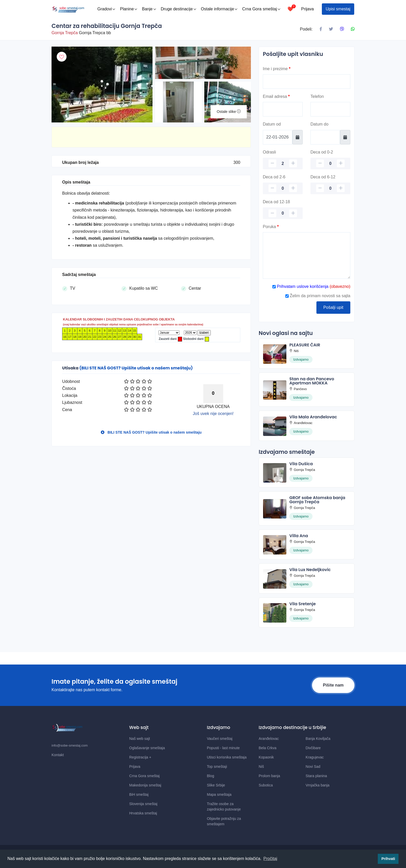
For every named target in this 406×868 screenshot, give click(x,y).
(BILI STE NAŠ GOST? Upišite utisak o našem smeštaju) (136, 368)
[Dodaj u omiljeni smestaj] (62, 57)
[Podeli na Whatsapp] (353, 29)
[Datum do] (325, 137)
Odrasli (269, 152)
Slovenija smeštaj (143, 804)
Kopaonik (266, 757)
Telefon (317, 96)
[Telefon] (330, 109)
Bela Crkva (267, 748)
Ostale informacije (219, 9)
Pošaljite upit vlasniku (293, 54)
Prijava (307, 9)
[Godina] (190, 333)
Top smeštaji (217, 767)
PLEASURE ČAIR (305, 345)
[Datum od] (278, 137)
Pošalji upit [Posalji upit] (333, 307)
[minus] (272, 163)
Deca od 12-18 (276, 202)
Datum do (319, 124)
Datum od (272, 124)
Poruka (271, 227)
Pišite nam (333, 685)
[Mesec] (169, 333)
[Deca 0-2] (330, 163)
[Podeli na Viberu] (342, 29)
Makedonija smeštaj (145, 785)
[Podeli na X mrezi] (331, 29)
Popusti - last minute (223, 748)
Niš (261, 767)
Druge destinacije (179, 9)
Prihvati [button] (388, 859)
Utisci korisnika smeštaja (227, 757)
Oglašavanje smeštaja (147, 748)
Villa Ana (299, 536)
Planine (128, 9)
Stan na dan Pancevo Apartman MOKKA (312, 381)
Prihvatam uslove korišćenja (302, 286)
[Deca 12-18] (283, 213)
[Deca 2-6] (283, 188)
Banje (149, 9)
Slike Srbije (216, 785)
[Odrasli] (283, 163)
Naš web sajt (140, 739)
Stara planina (316, 776)
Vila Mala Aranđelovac (313, 417)
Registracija (140, 757)
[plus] (293, 163)
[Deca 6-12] (330, 188)
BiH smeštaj (139, 794)
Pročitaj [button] (270, 859)
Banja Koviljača (318, 739)
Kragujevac (315, 757)
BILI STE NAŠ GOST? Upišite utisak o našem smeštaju (151, 432)
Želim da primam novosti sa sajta (318, 296)
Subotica (266, 785)
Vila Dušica (301, 464)
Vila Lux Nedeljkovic (310, 570)
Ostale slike (229, 111)
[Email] (283, 109)
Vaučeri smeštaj (220, 739)
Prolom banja (269, 776)
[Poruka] (307, 256)
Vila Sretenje (302, 604)
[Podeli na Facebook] (321, 29)
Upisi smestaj (338, 9)
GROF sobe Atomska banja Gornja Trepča (317, 500)
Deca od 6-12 (323, 177)
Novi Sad (313, 767)
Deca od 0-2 (322, 152)
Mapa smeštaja (219, 794)
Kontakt (58, 755)
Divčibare (313, 748)
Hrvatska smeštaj (143, 813)
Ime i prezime (277, 69)
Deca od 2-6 (274, 177)
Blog (211, 776)
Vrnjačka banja (317, 785)
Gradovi (106, 9)
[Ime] (307, 82)
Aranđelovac (269, 739)
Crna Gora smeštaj (261, 9)
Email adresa (276, 96)
